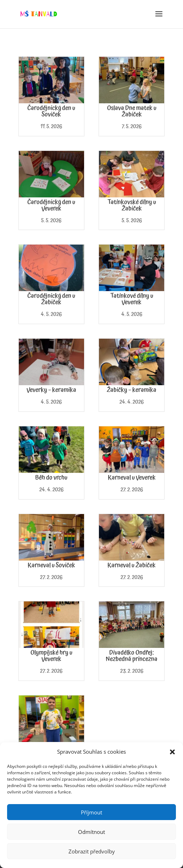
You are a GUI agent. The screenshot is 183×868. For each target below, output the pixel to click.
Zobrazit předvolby (92, 851)
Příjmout (91, 812)
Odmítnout (91, 832)
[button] (172, 752)
